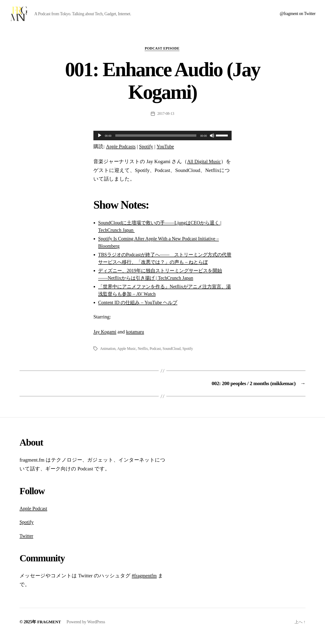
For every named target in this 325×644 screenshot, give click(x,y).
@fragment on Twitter (298, 17)
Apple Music (127, 356)
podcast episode (162, 56)
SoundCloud (173, 356)
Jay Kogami (105, 339)
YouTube (168, 154)
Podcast (156, 356)
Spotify (148, 154)
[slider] (156, 143)
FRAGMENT (49, 630)
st (47, 516)
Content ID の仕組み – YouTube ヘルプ (140, 310)
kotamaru (137, 339)
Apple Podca (32, 516)
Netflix (143, 356)
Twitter (27, 544)
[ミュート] (212, 143)
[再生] (100, 143)
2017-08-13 (166, 121)
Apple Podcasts (122, 154)
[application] (162, 143)
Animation (108, 356)
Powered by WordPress (87, 630)
